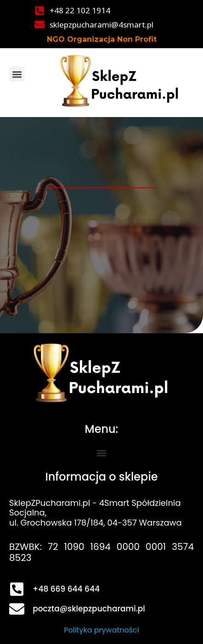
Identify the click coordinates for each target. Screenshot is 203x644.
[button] (17, 74)
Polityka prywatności (101, 630)
